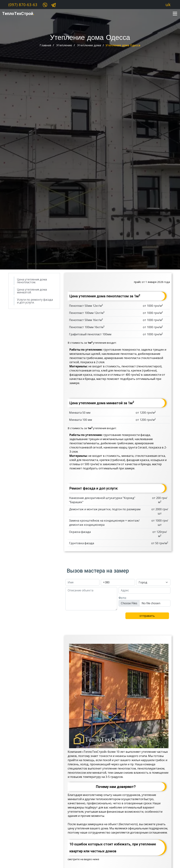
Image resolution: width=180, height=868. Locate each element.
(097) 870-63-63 (23, 5)
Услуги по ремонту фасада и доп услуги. (35, 301)
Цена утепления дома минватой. (32, 291)
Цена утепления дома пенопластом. (32, 281)
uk (168, 4)
